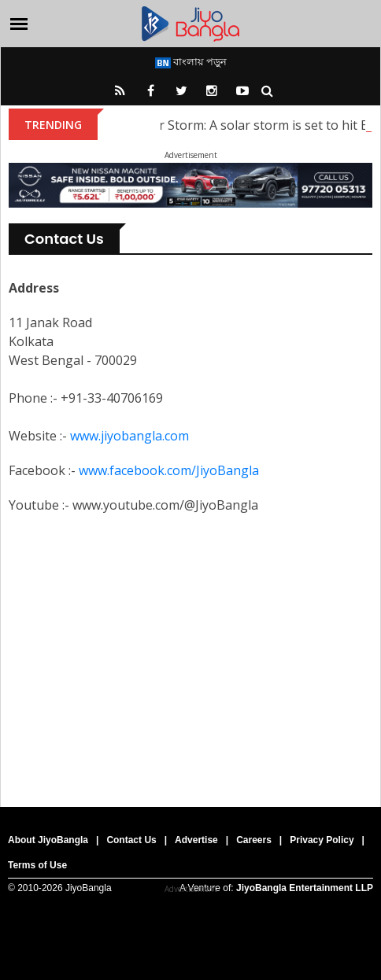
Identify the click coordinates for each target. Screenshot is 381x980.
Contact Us (131, 840)
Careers (254, 840)
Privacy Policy (322, 840)
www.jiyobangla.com (129, 436)
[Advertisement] (190, 654)
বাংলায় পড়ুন (191, 61)
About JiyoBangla (48, 840)
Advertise (196, 840)
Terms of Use (37, 865)
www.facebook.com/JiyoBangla (169, 470)
